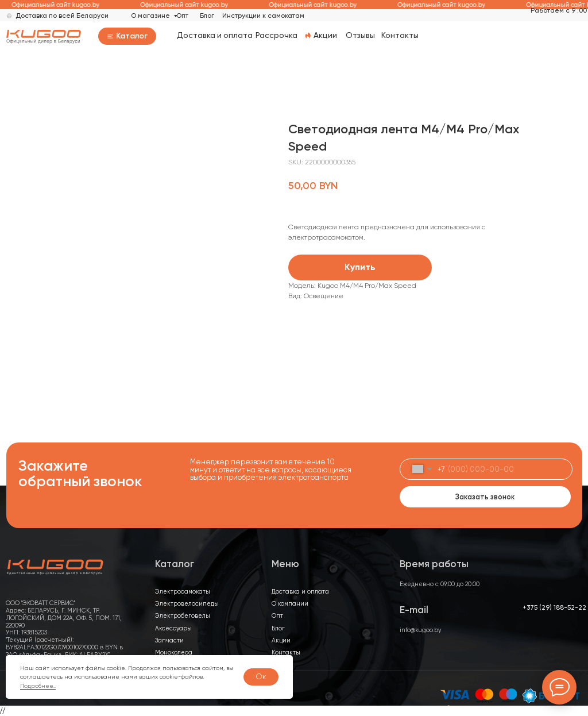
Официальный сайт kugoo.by (65, 5)
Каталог (132, 36)
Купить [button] (360, 267)
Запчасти (169, 640)
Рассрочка (276, 35)
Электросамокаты (183, 592)
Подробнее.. (38, 686)
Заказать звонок (485, 497)
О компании (290, 604)
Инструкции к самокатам (263, 16)
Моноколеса (174, 653)
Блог (207, 16)
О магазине (150, 16)
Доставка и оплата (215, 35)
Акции (325, 35)
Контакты (400, 35)
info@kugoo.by (420, 630)
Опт (182, 16)
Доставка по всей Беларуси (62, 16)
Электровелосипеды (187, 604)
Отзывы (360, 35)
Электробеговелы (183, 616)
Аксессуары (173, 628)
